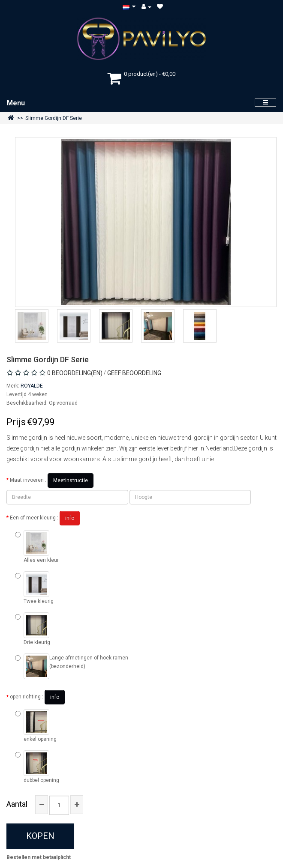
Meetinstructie (71, 480)
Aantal (17, 804)
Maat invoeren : (52, 480)
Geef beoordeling (134, 373)
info (70, 518)
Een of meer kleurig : (45, 518)
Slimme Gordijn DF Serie (54, 118)
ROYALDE (32, 386)
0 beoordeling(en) (75, 373)
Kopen (40, 836)
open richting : (37, 697)
